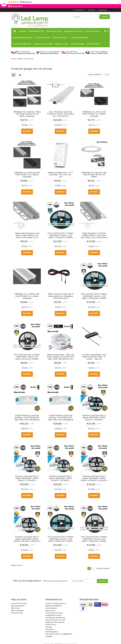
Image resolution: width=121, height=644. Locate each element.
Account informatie (19, 603)
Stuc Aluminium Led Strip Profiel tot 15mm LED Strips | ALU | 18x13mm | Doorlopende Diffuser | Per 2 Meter (61, 114)
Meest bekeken (95, 74)
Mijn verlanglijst (17, 611)
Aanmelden (103, 10)
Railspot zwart (62, 44)
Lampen (23, 31)
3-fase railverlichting (79, 38)
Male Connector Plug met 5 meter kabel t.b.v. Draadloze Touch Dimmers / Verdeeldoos (61, 296)
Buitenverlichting (54, 31)
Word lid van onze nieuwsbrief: (40, 581)
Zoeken (105, 17)
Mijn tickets (16, 608)
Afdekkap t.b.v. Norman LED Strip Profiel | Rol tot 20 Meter (94, 175)
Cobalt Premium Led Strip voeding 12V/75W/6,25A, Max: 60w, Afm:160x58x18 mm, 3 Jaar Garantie (61, 418)
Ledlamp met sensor (43, 44)
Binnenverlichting (36, 31)
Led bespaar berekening (55, 618)
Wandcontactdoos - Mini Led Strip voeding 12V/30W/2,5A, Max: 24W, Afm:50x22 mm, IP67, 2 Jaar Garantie (61, 357)
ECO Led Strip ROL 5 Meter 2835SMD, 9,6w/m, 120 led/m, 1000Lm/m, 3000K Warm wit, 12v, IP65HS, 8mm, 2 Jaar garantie (61, 539)
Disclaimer (50, 629)
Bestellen (27, 131)
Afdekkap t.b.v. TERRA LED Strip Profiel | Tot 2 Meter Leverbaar (27, 296)
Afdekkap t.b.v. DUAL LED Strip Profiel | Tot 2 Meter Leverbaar (94, 114)
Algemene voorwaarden (55, 622)
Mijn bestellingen (18, 606)
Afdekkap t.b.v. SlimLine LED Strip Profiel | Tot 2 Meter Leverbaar (27, 175)
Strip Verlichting (92, 31)
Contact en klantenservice (56, 603)
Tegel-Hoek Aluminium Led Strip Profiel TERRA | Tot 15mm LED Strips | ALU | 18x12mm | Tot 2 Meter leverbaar (27, 235)
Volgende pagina (103, 568)
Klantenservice (79, 10)
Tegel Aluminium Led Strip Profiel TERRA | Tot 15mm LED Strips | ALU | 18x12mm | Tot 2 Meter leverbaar (94, 235)
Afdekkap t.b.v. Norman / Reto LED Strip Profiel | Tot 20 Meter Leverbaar (27, 114)
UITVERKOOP (93, 44)
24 (107, 74)
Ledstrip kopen (77, 44)
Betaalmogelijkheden (54, 606)
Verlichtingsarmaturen (23, 38)
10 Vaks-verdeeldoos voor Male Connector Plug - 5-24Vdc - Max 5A (94, 357)
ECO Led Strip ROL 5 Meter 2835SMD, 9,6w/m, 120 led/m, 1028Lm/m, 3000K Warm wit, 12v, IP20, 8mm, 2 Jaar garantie (94, 539)
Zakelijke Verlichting (73, 31)
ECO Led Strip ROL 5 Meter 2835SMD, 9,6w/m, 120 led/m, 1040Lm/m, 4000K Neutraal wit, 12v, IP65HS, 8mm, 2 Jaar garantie (94, 296)
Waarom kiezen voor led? (55, 620)
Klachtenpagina (52, 632)
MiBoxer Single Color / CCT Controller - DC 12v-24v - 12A (61, 175)
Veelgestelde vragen (53, 615)
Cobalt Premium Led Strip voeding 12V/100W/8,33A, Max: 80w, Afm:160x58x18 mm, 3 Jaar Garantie (27, 418)
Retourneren (50, 611)
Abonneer (102, 581)
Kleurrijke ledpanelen (22, 44)
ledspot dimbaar (60, 38)
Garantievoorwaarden (54, 613)
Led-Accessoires (43, 38)
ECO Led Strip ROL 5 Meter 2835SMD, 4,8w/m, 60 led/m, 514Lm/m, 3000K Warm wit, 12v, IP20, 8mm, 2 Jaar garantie (27, 357)
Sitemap (49, 627)
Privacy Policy (51, 625)
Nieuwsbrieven (17, 613)
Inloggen (91, 10)
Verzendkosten (51, 608)
